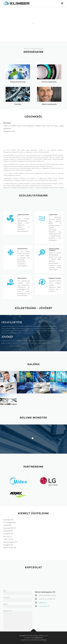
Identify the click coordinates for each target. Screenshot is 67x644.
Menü (62, 3)
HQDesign (43, 640)
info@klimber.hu (38, 638)
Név (5, 629)
